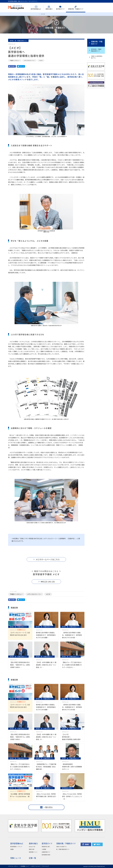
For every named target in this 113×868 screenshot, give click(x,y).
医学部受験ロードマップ (16, 847)
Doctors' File (32, 847)
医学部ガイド (60, 9)
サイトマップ (45, 866)
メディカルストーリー (29, 61)
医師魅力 (49, 9)
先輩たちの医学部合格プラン (97, 57)
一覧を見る (48, 807)
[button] (46, 559)
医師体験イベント (33, 852)
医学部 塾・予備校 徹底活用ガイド (96, 50)
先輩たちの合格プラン (62, 847)
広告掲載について (25, 866)
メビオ (41, 61)
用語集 (12, 849)
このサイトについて (36, 866)
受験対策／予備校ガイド (97, 43)
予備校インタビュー (15, 61)
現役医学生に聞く (46, 847)
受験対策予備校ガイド (76, 9)
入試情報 (44, 849)
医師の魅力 (33, 844)
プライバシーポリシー (13, 866)
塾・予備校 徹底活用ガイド (63, 849)
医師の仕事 (32, 849)
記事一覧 (32, 858)
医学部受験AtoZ (36, 9)
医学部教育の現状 (46, 855)
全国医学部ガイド (46, 852)
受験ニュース (16, 858)
